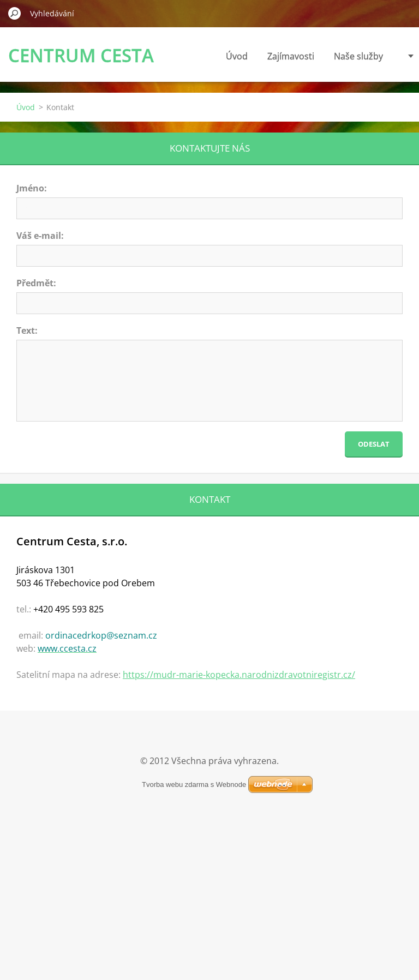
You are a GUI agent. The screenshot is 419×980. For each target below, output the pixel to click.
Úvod (195, 56)
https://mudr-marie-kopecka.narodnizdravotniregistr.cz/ (239, 675)
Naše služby (316, 56)
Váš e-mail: (40, 236)
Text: (27, 330)
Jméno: (32, 188)
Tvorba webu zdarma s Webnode (194, 784)
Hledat (15, 13)
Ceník (372, 56)
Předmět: (36, 283)
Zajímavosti (249, 56)
